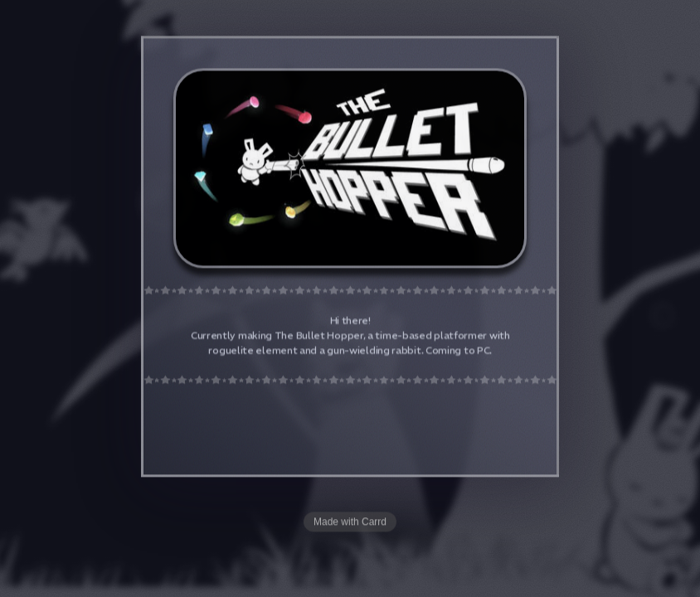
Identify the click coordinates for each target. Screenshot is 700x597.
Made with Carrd (350, 522)
